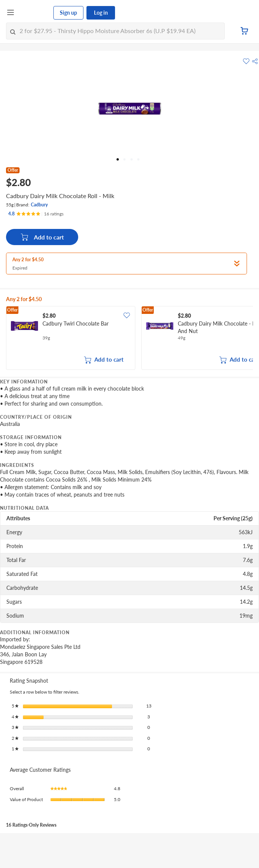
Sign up (68, 13)
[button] (255, 61)
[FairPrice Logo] (34, 13)
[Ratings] (36, 214)
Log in (101, 13)
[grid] (129, 339)
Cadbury (39, 205)
